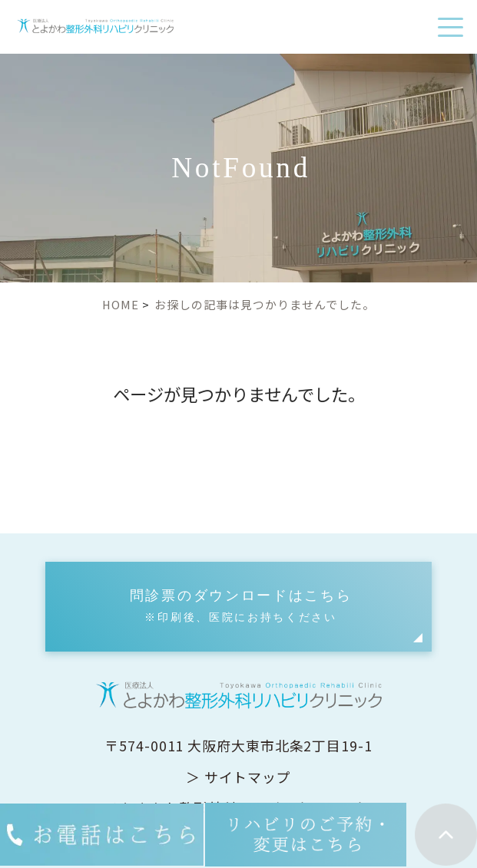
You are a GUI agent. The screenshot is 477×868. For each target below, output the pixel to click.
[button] (238, 607)
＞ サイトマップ (238, 777)
